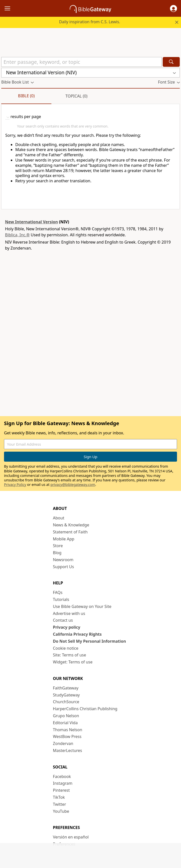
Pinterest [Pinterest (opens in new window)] (61, 790)
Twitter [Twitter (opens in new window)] (59, 804)
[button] (173, 9)
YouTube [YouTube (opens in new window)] (61, 811)
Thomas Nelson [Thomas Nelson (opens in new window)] (68, 730)
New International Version (31, 222)
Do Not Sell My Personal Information (89, 641)
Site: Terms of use (69, 655)
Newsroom (63, 560)
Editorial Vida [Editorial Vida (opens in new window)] (65, 723)
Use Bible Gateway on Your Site (82, 606)
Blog (57, 553)
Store (58, 546)
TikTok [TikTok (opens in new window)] (59, 797)
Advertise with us (69, 613)
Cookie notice (66, 648)
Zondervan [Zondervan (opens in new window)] (63, 743)
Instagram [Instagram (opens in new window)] (63, 783)
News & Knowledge (71, 525)
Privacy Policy (15, 485)
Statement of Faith (70, 532)
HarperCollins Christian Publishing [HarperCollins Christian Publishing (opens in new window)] (85, 709)
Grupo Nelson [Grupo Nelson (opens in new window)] (66, 716)
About (59, 518)
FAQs (58, 592)
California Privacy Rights (77, 634)
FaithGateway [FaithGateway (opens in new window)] (66, 688)
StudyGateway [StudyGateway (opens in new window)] (66, 695)
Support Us (63, 567)
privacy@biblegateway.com (73, 485)
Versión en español (71, 837)
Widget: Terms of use (73, 662)
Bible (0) (26, 96)
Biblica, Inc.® (17, 235)
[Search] (171, 62)
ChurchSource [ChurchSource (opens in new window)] (66, 702)
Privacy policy (67, 627)
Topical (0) (76, 96)
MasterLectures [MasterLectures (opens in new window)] (67, 750)
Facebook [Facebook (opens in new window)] (62, 776)
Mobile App (64, 539)
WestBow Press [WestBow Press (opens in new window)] (67, 736)
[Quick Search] (81, 62)
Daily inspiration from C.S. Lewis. (89, 22)
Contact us (63, 620)
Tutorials (61, 599)
